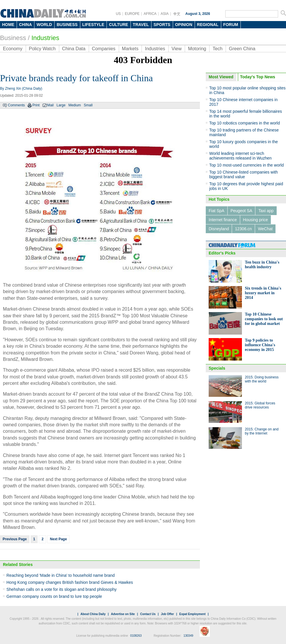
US (118, 14)
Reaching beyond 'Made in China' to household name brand (61, 575)
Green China (242, 49)
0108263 (136, 636)
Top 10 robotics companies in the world (245, 123)
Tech (217, 49)
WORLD (44, 25)
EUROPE (132, 14)
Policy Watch (42, 49)
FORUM (231, 25)
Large (61, 105)
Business (13, 38)
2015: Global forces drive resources (260, 405)
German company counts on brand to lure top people (54, 596)
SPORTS (162, 25)
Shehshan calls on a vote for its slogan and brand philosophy (61, 589)
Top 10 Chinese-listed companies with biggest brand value (244, 174)
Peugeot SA (241, 211)
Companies (104, 49)
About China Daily (93, 614)
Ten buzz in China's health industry (262, 265)
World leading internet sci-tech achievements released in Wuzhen (240, 156)
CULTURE (118, 25)
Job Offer (167, 614)
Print (36, 105)
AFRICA (150, 14)
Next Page (58, 539)
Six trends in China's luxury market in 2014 (263, 293)
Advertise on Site (123, 614)
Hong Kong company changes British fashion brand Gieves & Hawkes (70, 582)
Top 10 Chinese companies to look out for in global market (264, 319)
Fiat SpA (217, 211)
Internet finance (223, 220)
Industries (45, 38)
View (177, 49)
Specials (217, 368)
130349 (188, 636)
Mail (50, 105)
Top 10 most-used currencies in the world (246, 165)
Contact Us (148, 614)
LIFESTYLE (93, 25)
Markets (130, 49)
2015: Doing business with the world (262, 379)
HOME (8, 25)
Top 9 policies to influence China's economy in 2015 (260, 345)
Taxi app (266, 211)
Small (88, 105)
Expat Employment (192, 614)
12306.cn (243, 229)
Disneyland (219, 229)
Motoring (197, 49)
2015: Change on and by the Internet (262, 431)
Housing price (256, 220)
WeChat (265, 229)
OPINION (184, 25)
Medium (75, 105)
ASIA (164, 14)
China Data (74, 49)
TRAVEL (141, 25)
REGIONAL (208, 25)
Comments (16, 105)
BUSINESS (67, 25)
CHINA (25, 25)
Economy (13, 49)
